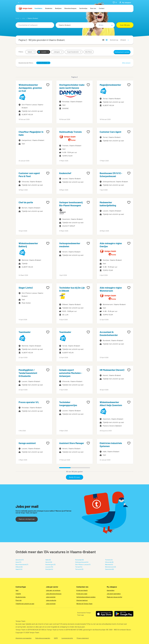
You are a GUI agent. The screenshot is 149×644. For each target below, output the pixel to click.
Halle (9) (48, 560)
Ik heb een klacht (82, 590)
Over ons (93, 8)
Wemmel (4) (109, 564)
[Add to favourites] (48, 85)
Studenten (49, 8)
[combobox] (35, 25)
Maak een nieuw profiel (114, 597)
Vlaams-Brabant (33, 18)
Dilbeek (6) (19, 567)
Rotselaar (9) (79, 560)
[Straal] (105, 25)
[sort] (124, 39)
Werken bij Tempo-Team (84, 604)
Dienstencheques (70, 8)
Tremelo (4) (109, 560)
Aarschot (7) (20, 560)
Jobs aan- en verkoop (53, 590)
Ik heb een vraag (82, 594)
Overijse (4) (49, 569)
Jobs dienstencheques (54, 594)
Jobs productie (51, 600)
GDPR (56, 638)
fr (21, 2)
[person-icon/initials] (125, 2)
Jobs (23, 18)
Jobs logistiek (51, 597)
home (17, 18)
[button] (49, 63)
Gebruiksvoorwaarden (43, 638)
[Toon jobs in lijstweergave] (103, 40)
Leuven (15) (49, 567)
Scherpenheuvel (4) (82, 562)
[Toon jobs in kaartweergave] (107, 40)
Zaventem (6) (109, 569)
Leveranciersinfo (67, 638)
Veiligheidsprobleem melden (86, 597)
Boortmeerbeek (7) (22, 564)
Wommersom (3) (110, 567)
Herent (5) (49, 562)
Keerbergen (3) (50, 564)
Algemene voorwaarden (24, 638)
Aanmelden (111, 590)
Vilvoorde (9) (109, 562)
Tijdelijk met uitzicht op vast (25, 604)
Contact (102, 8)
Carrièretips (83, 8)
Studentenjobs (21, 597)
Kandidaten (38, 8)
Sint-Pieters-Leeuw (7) (83, 564)
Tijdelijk (18, 594)
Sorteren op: (114, 40)
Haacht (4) (19, 569)
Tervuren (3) (79, 569)
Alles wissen (126, 63)
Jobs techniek (51, 604)
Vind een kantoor (82, 600)
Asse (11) (18, 562)
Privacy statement (83, 638)
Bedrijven (58, 8)
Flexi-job (19, 600)
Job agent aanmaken (114, 594)
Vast (17, 590)
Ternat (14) (79, 567)
